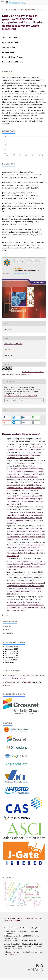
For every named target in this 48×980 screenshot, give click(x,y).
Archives (12, 10)
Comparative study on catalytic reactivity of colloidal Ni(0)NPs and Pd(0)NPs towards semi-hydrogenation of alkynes (26, 548)
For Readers (7, 627)
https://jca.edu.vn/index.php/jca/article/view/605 (21, 396)
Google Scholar (18, 918)
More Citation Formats (16, 400)
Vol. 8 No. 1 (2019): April (26, 10)
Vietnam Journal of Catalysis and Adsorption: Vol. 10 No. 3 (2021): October (25, 591)
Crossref (28, 918)
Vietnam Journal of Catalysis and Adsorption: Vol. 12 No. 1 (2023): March (25, 520)
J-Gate (7, 920)
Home (5, 10)
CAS (41, 918)
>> (7, 615)
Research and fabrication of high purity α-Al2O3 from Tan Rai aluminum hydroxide (25, 485)
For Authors (7, 630)
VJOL (35, 918)
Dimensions (16, 920)
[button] (7, 418)
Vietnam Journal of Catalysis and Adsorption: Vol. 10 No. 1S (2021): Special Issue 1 (26, 567)
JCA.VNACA (12, 954)
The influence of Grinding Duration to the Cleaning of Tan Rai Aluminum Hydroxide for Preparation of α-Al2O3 (25, 602)
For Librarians (8, 633)
